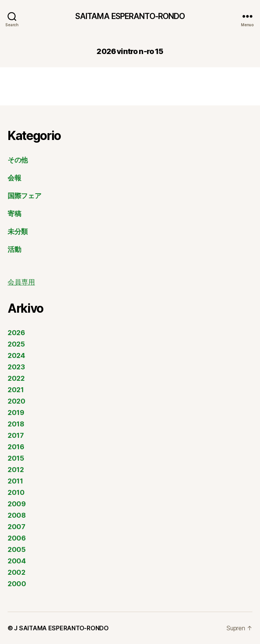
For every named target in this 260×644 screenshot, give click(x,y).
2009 (17, 504)
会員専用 (21, 282)
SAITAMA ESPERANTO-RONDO (130, 16)
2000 (17, 584)
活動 (14, 249)
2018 (16, 424)
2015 (16, 458)
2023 (16, 367)
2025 (16, 344)
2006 (17, 538)
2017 (16, 435)
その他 (18, 160)
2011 (15, 481)
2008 (17, 515)
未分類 (18, 231)
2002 (17, 572)
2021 (16, 390)
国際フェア (25, 196)
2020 (17, 401)
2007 (17, 527)
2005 (17, 549)
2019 (16, 413)
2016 (16, 447)
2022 (16, 378)
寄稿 (14, 214)
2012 (16, 470)
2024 (16, 355)
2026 (16, 333)
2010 (16, 492)
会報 (14, 178)
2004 (17, 561)
